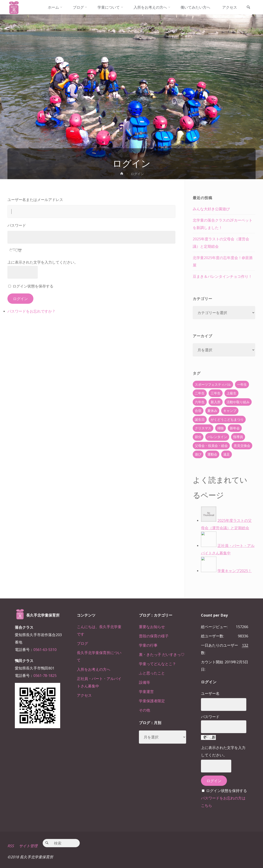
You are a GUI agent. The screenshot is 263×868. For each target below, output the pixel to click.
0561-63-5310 (45, 650)
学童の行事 (148, 645)
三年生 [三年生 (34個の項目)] (216, 393)
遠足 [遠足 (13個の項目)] (227, 454)
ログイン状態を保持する (227, 791)
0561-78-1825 (45, 675)
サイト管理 (28, 846)
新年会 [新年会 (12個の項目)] (235, 428)
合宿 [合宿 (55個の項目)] (198, 411)
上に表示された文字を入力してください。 (43, 262)
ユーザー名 (210, 693)
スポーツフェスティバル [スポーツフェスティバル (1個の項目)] (213, 384)
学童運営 (146, 692)
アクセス (84, 695)
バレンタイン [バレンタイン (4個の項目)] (217, 437)
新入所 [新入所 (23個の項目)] (216, 402)
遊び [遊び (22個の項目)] (198, 454)
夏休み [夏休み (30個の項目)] (212, 411)
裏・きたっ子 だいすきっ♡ (162, 654)
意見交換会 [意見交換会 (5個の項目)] (242, 446)
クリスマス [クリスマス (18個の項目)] (203, 428)
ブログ (82, 643)
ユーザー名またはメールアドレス (35, 200)
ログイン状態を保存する (33, 286)
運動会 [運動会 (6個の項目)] (212, 454)
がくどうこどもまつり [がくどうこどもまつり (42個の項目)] (227, 419)
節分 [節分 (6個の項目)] (198, 437)
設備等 (144, 682)
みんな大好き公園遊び (211, 209)
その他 (144, 710)
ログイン (20, 299)
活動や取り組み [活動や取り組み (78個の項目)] (238, 402)
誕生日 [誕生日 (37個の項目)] (200, 419)
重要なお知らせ (152, 627)
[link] (248, 7)
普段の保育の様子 (154, 636)
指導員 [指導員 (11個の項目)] (238, 437)
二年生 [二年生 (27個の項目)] (200, 393)
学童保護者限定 (152, 701)
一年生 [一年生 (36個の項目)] (242, 384)
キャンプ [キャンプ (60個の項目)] (230, 411)
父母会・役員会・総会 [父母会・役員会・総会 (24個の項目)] (211, 446)
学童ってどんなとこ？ (157, 664)
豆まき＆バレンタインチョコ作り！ (222, 276)
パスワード (17, 225)
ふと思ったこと (152, 673)
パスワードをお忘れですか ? (31, 311)
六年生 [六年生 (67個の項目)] (200, 402)
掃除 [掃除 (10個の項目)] (221, 428)
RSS (11, 846)
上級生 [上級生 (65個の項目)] (231, 393)
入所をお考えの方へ (94, 669)
